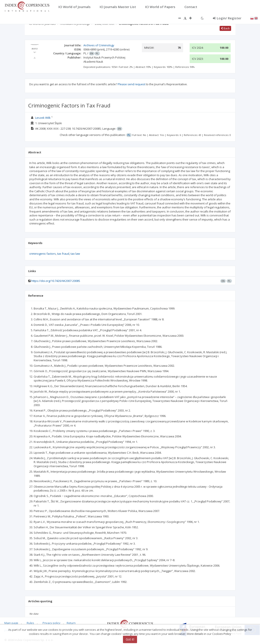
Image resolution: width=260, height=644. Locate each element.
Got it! (130, 639)
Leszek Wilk (43, 118)
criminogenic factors (43, 254)
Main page (11, 623)
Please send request (132, 84)
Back (225, 28)
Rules (30, 623)
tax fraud (63, 254)
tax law (75, 254)
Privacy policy (51, 623)
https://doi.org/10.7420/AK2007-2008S (56, 281)
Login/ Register (227, 18)
